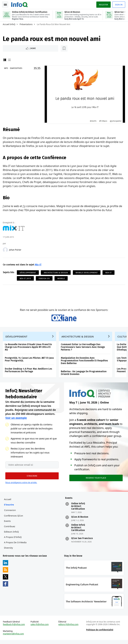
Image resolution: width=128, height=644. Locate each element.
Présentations (27, 24)
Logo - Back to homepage (20, 4)
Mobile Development (87, 272)
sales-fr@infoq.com (40, 628)
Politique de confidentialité (99, 633)
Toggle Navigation (6, 4)
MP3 (7, 68)
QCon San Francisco (82, 541)
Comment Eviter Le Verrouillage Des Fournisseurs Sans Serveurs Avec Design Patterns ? (83, 348)
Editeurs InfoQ (12, 534)
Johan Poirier (16, 249)
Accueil (8, 502)
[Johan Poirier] (6, 249)
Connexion (10, 512)
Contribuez (10, 529)
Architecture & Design (56, 272)
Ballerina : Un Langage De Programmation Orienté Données (84, 374)
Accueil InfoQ (10, 24)
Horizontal (10, 60)
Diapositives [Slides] (17, 68)
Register (103, 4)
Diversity (9, 550)
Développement (28, 272)
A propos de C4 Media (16, 545)
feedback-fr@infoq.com (14, 628)
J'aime (13, 48)
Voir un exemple (16, 420)
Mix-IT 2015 (26, 278)
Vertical (5, 60)
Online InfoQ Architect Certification (78, 509)
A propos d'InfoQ (13, 539)
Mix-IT (39, 264)
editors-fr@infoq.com (68, 628)
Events (8, 523)
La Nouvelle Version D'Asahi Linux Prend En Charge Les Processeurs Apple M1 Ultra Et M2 (29, 348)
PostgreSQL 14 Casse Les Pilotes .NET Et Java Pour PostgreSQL (30, 361)
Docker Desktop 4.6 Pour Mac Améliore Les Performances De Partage (29, 371)
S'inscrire (9, 507)
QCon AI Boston (80, 519)
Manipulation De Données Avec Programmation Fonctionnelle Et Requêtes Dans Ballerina (85, 362)
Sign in (118, 4)
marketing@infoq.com (14, 637)
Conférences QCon (14, 518)
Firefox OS (45, 278)
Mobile (62, 278)
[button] (31, 478)
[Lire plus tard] (25, 48)
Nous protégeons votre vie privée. (21, 484)
